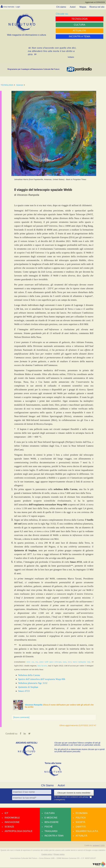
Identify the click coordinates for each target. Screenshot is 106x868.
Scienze (20, 85)
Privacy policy (59, 855)
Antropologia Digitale (19, 832)
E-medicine (51, 818)
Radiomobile (12, 818)
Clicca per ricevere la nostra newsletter (74, 793)
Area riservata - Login (14, 7)
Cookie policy (47, 855)
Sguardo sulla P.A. (87, 832)
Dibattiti (81, 827)
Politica (81, 818)
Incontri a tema (54, 836)
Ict (6, 814)
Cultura (50, 814)
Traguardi (51, 832)
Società (80, 823)
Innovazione (12, 823)
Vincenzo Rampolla (34, 705)
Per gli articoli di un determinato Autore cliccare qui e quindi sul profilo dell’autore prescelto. (79, 751)
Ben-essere (52, 823)
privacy (86, 797)
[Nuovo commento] (21, 717)
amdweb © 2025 (99, 846)
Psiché (49, 827)
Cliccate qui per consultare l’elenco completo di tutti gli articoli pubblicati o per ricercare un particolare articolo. (78, 744)
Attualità (81, 836)
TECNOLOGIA (7, 85)
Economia (82, 814)
